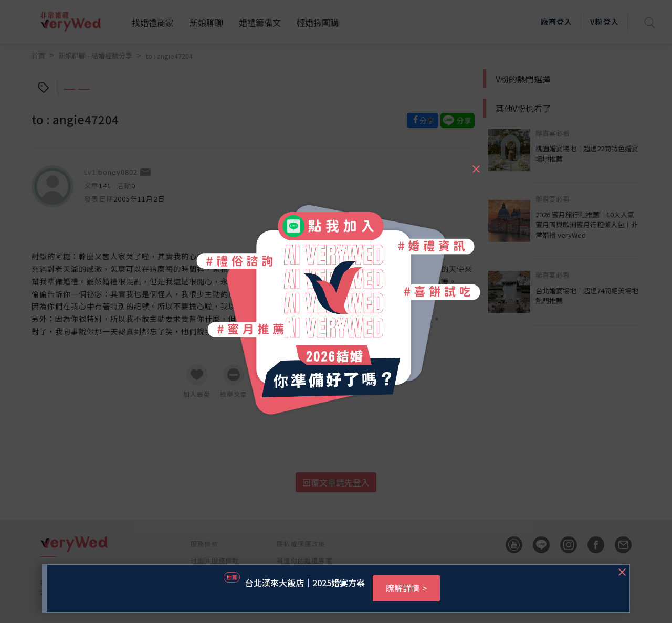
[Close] (476, 164)
